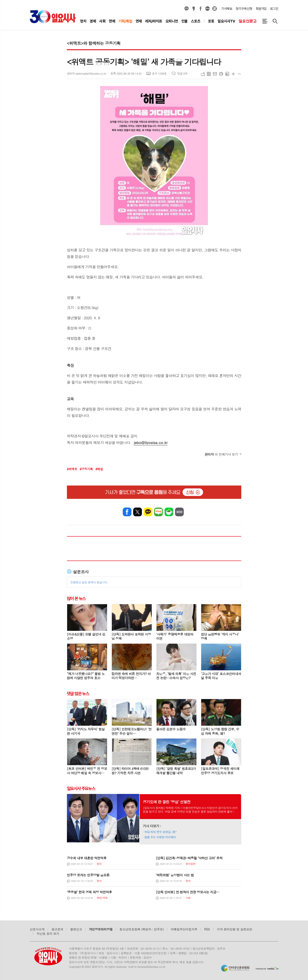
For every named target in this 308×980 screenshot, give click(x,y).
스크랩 (227, 74)
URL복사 (203, 74)
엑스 (138, 512)
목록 (209, 74)
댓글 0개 (182, 73)
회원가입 (261, 9)
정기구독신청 (244, 9)
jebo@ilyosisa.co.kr (151, 443)
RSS (207, 929)
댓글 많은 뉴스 (78, 693)
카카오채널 (187, 9)
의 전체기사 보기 (221, 454)
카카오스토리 (194, 9)
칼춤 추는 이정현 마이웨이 (160, 837)
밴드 (179, 512)
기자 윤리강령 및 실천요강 (235, 929)
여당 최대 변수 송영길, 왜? (160, 832)
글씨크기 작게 (239, 74)
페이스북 (201, 9)
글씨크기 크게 (233, 74)
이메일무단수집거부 (184, 929)
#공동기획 (86, 469)
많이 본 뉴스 (76, 599)
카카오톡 (148, 512)
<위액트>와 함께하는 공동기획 (94, 43)
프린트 (221, 74)
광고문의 (57, 929)
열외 (214, 9)
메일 (215, 74)
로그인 (274, 9)
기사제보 (227, 9)
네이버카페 (169, 512)
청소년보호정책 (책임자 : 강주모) (142, 929)
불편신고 (76, 929)
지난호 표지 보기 (48, 934)
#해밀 (99, 469)
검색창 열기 (275, 21)
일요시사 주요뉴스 (81, 788)
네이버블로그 (208, 9)
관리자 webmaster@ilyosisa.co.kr (87, 73)
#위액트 (72, 469)
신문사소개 (37, 929)
